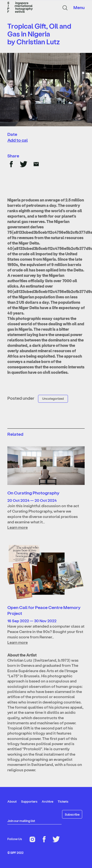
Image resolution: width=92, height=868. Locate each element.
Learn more (18, 527)
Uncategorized (53, 398)
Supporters (29, 801)
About (12, 801)
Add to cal (18, 140)
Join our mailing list (21, 821)
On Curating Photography (33, 493)
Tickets (63, 801)
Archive (47, 801)
